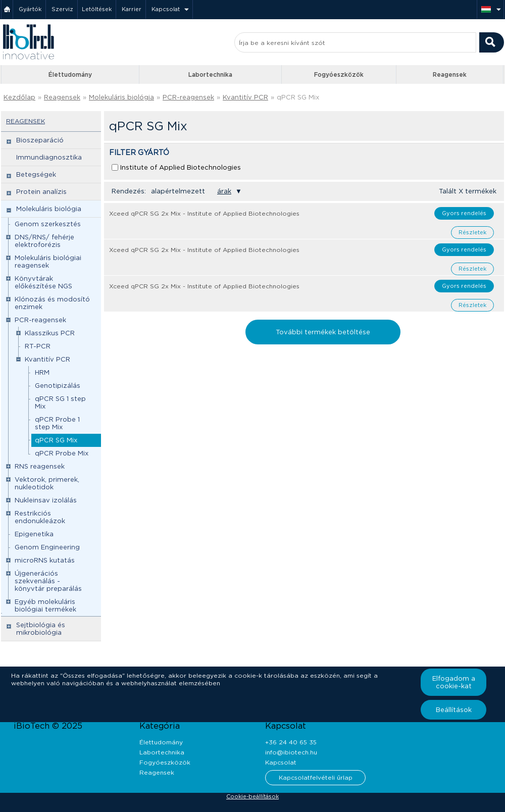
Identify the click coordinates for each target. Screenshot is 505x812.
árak (224, 191)
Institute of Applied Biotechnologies (181, 167)
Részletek (472, 232)
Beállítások (454, 710)
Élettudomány (70, 74)
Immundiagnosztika (49, 157)
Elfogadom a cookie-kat (454, 682)
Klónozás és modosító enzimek (52, 303)
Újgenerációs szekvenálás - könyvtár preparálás (48, 581)
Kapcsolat (166, 9)
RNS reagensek (40, 466)
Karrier (132, 9)
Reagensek (450, 74)
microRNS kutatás (45, 560)
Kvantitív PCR (245, 97)
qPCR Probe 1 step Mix (57, 423)
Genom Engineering (47, 547)
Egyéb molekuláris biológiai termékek (45, 605)
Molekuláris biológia (121, 97)
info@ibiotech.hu (291, 752)
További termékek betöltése (323, 332)
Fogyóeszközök (339, 74)
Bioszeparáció (40, 140)
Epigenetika (34, 534)
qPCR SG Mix (298, 97)
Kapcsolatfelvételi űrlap (316, 777)
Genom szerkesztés (48, 224)
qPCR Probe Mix (62, 453)
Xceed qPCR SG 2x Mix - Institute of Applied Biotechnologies (204, 213)
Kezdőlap (19, 97)
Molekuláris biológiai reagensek (48, 262)
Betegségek (36, 174)
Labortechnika (210, 74)
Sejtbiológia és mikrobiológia (41, 629)
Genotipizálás (58, 386)
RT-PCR (38, 346)
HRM (42, 372)
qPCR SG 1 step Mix (60, 402)
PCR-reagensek (188, 97)
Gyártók (30, 9)
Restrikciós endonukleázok (40, 517)
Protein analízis (41, 192)
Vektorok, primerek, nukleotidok (47, 483)
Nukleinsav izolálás (46, 500)
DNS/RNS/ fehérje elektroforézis (44, 241)
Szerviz (62, 9)
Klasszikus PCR (50, 333)
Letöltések (97, 9)
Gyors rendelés (464, 213)
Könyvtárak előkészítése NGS (43, 282)
